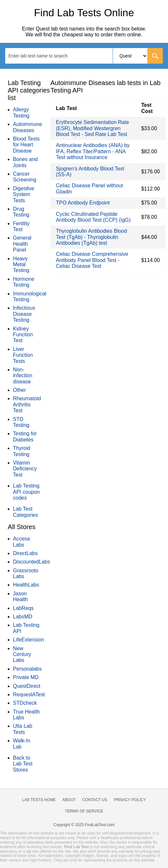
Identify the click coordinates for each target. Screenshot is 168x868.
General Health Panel (22, 244)
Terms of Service (84, 811)
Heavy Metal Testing (21, 265)
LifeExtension (28, 640)
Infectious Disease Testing (24, 314)
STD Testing (21, 422)
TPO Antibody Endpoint (83, 203)
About (69, 800)
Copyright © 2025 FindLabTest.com (84, 825)
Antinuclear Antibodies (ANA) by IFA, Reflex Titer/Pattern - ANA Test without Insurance (93, 151)
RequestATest (29, 694)
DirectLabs (25, 553)
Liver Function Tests (23, 355)
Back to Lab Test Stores (23, 764)
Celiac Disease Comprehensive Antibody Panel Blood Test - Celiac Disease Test (92, 260)
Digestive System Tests (24, 194)
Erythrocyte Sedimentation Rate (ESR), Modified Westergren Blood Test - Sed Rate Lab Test (93, 128)
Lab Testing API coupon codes (26, 492)
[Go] (155, 56)
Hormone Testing (24, 282)
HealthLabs (26, 585)
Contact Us (95, 800)
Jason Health (20, 596)
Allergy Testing (21, 112)
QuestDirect (27, 686)
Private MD (26, 677)
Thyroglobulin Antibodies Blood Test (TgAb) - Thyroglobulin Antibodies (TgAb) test (92, 237)
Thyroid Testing (22, 451)
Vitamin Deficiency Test (25, 469)
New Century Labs (22, 654)
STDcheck (25, 703)
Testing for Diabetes (25, 436)
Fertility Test (21, 226)
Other (19, 390)
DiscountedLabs (32, 562)
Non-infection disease (23, 376)
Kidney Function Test (23, 335)
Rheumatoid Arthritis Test (27, 404)
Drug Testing (21, 212)
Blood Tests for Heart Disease (26, 145)
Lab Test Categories (25, 512)
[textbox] (42, 56)
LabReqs (23, 608)
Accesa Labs (21, 542)
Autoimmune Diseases (28, 127)
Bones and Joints (25, 162)
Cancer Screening (25, 177)
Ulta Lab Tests (23, 729)
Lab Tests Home (39, 800)
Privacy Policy (130, 800)
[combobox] (84, 56)
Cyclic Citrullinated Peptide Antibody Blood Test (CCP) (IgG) (93, 217)
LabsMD (23, 617)
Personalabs (27, 669)
